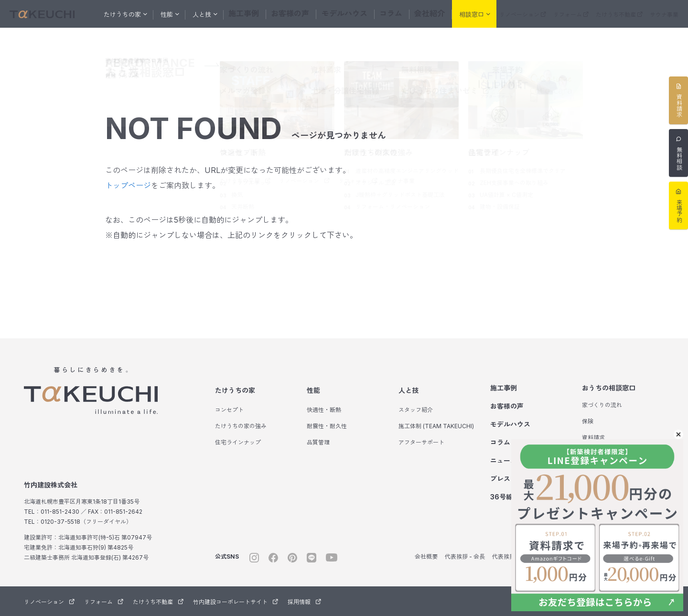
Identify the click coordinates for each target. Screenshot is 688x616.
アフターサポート (421, 442)
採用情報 (304, 602)
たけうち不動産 (619, 15)
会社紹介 (422, 14)
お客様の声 (296, 14)
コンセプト (229, 410)
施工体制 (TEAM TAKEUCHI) (436, 426)
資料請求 (593, 438)
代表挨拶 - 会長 (465, 557)
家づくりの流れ (602, 405)
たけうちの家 (235, 390)
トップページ (128, 185)
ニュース (504, 460)
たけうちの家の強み (241, 426)
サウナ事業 (664, 15)
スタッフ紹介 (416, 410)
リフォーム (571, 15)
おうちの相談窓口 (609, 388)
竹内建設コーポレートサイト (236, 602)
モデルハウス (344, 14)
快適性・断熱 (324, 410)
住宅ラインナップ (238, 442)
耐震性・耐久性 (327, 426)
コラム (386, 14)
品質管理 (318, 442)
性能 (313, 390)
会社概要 (426, 557)
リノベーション (523, 15)
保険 (588, 421)
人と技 (408, 390)
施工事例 (253, 14)
